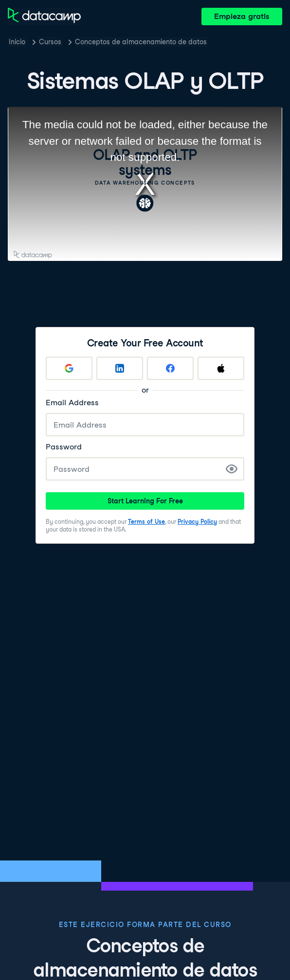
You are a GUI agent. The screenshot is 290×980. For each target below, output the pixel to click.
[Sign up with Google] (69, 368)
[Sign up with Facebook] (170, 368)
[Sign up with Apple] (221, 368)
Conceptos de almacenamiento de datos (141, 42)
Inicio (17, 42)
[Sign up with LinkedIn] (120, 368)
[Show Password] (232, 469)
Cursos (50, 42)
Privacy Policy (197, 522)
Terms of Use (146, 522)
